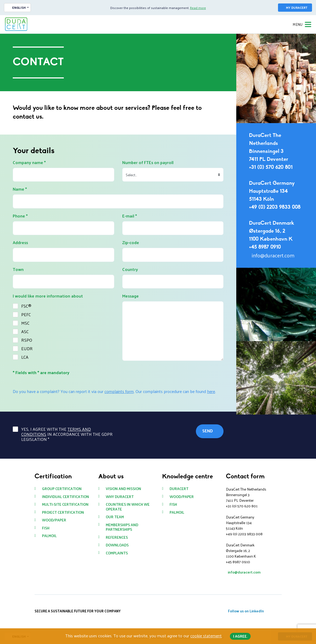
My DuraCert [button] (297, 7)
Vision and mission (123, 489)
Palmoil (49, 536)
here (211, 391)
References (117, 537)
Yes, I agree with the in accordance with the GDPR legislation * (67, 434)
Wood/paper (54, 520)
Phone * (20, 216)
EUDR (27, 348)
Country (130, 269)
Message (130, 296)
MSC (25, 323)
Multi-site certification (65, 504)
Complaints (117, 553)
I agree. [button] (240, 636)
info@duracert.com (273, 255)
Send (208, 431)
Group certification (62, 489)
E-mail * (130, 216)
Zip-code (131, 242)
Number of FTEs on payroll (148, 162)
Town (18, 269)
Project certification (63, 512)
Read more (198, 8)
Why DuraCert (120, 497)
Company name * (29, 162)
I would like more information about (48, 296)
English (19, 7)
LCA (25, 357)
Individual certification (66, 497)
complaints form (119, 391)
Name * (20, 189)
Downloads (117, 545)
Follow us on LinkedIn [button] (246, 611)
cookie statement (206, 636)
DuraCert (179, 489)
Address (20, 242)
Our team (115, 517)
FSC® (26, 306)
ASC (25, 331)
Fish (46, 528)
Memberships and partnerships (122, 527)
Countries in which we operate (128, 507)
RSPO (27, 340)
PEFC (26, 314)
